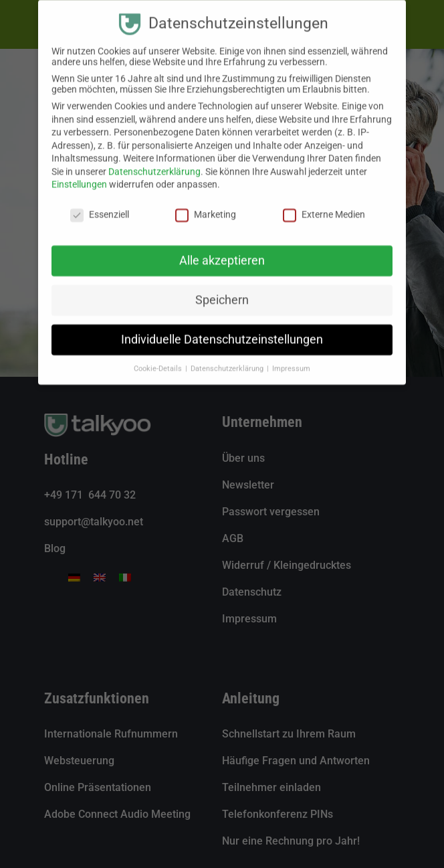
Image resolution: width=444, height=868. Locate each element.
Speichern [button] (222, 288)
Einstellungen (79, 173)
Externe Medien (324, 203)
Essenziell (100, 203)
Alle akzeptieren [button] (222, 249)
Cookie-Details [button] (159, 357)
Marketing (206, 203)
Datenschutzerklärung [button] (228, 357)
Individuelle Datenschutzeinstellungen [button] (222, 328)
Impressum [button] (291, 357)
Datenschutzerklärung (154, 160)
